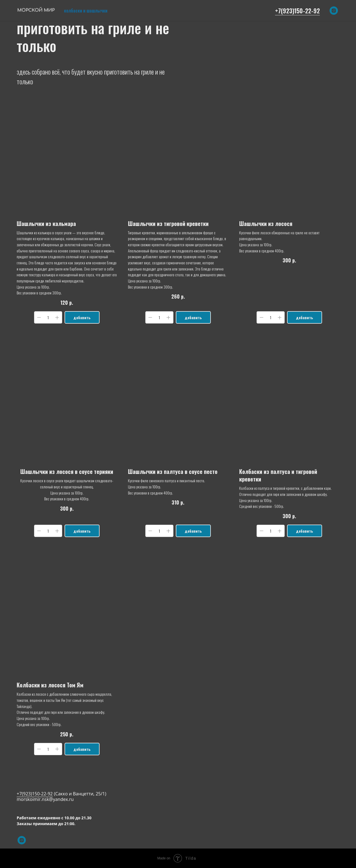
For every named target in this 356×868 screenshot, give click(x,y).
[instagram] (334, 11)
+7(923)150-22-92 (297, 11)
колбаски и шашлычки (86, 11)
